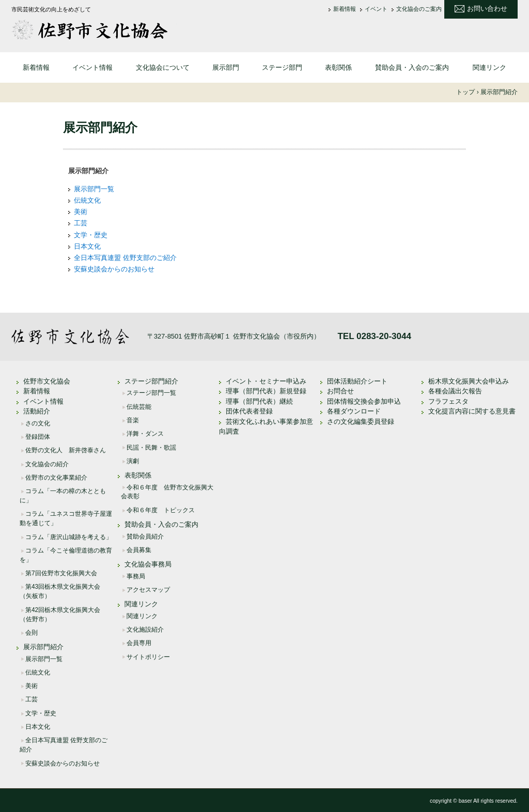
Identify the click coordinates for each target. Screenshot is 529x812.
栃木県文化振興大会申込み (469, 381)
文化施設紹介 (145, 630)
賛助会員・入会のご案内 (412, 67)
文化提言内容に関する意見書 (472, 411)
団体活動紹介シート (357, 381)
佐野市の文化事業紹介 (56, 478)
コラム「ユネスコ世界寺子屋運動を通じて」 (66, 518)
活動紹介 (37, 411)
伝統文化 (87, 200)
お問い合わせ (487, 9)
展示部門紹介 (43, 647)
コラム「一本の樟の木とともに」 (63, 496)
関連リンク (489, 67)
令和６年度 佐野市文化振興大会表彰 (167, 492)
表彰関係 (338, 67)
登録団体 (38, 437)
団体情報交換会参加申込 (364, 401)
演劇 (133, 461)
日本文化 (87, 246)
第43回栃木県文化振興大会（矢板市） (60, 591)
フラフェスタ (448, 401)
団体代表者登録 (249, 411)
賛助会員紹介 (145, 537)
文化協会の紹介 (47, 464)
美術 (81, 212)
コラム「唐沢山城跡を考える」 (69, 537)
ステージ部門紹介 (151, 381)
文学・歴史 (91, 235)
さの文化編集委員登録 (361, 422)
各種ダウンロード (354, 411)
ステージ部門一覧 (151, 393)
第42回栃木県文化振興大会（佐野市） (60, 615)
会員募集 (139, 550)
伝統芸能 (139, 407)
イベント (376, 9)
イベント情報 (92, 67)
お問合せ (340, 391)
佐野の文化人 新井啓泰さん (66, 450)
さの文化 (38, 423)
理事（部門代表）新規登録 (266, 391)
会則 (32, 633)
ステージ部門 (282, 67)
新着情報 (345, 9)
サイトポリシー (148, 657)
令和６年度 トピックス (161, 510)
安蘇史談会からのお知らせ (114, 269)
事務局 (136, 576)
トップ (465, 92)
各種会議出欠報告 (455, 391)
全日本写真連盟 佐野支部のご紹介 (125, 258)
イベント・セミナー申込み (266, 381)
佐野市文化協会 (94, 29)
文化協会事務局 (148, 564)
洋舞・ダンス (145, 434)
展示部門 (226, 67)
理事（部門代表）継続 (259, 401)
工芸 (81, 223)
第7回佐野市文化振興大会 (61, 573)
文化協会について (163, 67)
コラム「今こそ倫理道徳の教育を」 (66, 555)
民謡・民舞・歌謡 (151, 448)
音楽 (133, 420)
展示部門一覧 (94, 189)
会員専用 (139, 643)
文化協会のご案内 (419, 9)
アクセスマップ (148, 590)
